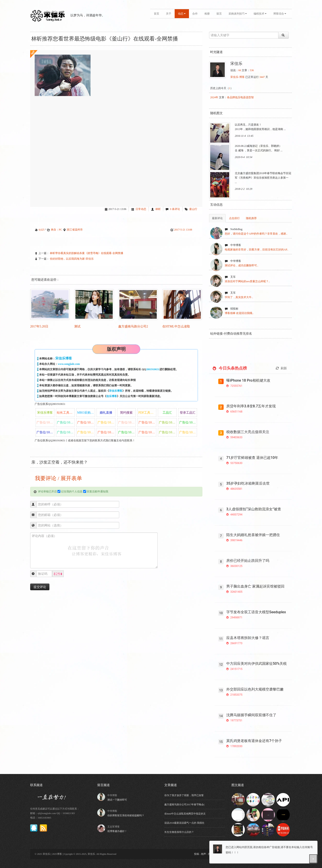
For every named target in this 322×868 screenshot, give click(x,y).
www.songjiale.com (69, 364)
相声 (203, 854)
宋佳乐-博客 (237, 77)
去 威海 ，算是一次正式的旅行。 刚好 (258, 150)
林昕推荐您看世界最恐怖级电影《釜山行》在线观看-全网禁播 (105, 39)
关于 (169, 14)
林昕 (158, 209)
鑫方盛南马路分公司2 (133, 326)
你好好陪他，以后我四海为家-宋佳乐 (72, 259)
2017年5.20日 (39, 326)
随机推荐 (251, 218)
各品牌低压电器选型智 (240, 97)
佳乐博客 (112, 396)
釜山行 (193, 209)
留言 (219, 14)
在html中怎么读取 (176, 326)
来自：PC (56, 230)
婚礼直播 (106, 413)
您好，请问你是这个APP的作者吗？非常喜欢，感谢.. (256, 234)
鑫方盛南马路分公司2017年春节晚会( (184, 804)
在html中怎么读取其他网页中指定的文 (185, 814)
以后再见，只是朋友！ (248, 125)
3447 (262, 77)
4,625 (41, 230)
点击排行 (234, 218)
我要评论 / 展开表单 (58, 478)
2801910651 (153, 369)
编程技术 (260, 14)
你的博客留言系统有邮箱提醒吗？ (126, 815)
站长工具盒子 (66, 413)
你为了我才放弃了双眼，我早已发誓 (184, 795)
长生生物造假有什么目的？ (179, 832)
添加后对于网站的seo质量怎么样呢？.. (247, 281)
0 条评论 (175, 209)
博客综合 (280, 14)
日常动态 (141, 209)
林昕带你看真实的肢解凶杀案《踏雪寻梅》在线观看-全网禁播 (87, 253)
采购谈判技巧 (238, 14)
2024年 (214, 97)
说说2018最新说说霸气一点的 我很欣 (184, 823)
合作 (195, 14)
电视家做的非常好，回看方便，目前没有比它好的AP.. (256, 250)
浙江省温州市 (75, 230)
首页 (157, 14)
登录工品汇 (188, 413)
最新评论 (217, 218)
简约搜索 (126, 413)
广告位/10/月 (45, 422)
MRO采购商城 (86, 413)
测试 (77, 326)
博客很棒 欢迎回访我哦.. (239, 313)
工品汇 (167, 413)
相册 (207, 14)
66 (240, 70)
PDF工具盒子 (147, 413)
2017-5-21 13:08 (183, 230)
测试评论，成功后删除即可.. (241, 265)
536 (252, 70)
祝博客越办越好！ (117, 831)
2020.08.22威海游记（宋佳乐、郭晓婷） (258, 146)
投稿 (197, 854)
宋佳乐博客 (116, 391)
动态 (182, 14)
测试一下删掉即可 (117, 800)
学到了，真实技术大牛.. (239, 297)
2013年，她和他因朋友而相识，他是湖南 (259, 129)
